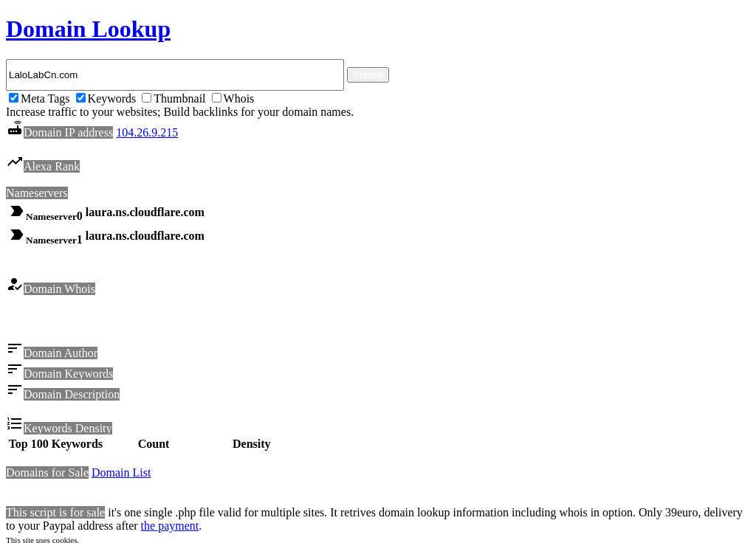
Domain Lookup (88, 29)
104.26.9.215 (147, 132)
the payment (170, 528)
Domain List (121, 475)
